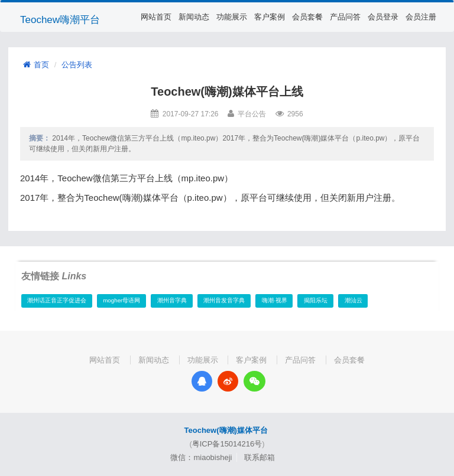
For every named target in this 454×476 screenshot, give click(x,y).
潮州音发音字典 (224, 300)
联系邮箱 (260, 457)
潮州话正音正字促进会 (57, 300)
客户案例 (270, 17)
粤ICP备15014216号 (227, 444)
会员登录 (383, 17)
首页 (36, 65)
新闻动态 (194, 17)
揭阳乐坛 (316, 300)
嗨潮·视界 (275, 300)
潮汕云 (354, 300)
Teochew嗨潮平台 (60, 20)
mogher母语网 (121, 300)
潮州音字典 (172, 300)
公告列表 (77, 65)
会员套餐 (307, 17)
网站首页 (156, 17)
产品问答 (345, 17)
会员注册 (421, 17)
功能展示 (232, 17)
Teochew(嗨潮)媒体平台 (226, 430)
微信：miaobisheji (201, 457)
